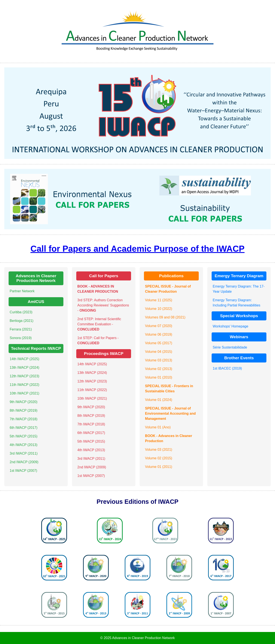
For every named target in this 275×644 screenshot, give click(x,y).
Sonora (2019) (21, 338)
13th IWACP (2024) (24, 368)
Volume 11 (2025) (159, 300)
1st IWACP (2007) (23, 471)
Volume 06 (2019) (159, 334)
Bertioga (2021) (21, 321)
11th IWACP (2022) (24, 385)
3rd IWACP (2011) (24, 453)
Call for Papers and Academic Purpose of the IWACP (138, 249)
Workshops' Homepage (231, 326)
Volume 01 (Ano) (158, 427)
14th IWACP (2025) (24, 359)
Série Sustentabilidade (230, 347)
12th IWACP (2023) (24, 376)
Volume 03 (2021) (159, 450)
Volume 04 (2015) (159, 352)
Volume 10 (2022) (159, 309)
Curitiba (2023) (21, 312)
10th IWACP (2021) (24, 393)
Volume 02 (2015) (159, 458)
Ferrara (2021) (21, 329)
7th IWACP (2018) (24, 419)
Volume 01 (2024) (159, 400)
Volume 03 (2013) (159, 360)
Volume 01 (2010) (159, 377)
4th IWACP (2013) (24, 445)
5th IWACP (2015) (24, 436)
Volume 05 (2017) (159, 343)
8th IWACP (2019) (24, 410)
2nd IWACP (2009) (24, 462)
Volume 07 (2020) (159, 326)
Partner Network (22, 291)
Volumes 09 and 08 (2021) (165, 317)
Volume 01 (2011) (159, 467)
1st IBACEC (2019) (227, 368)
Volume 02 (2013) (159, 369)
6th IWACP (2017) (24, 428)
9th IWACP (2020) (24, 402)
